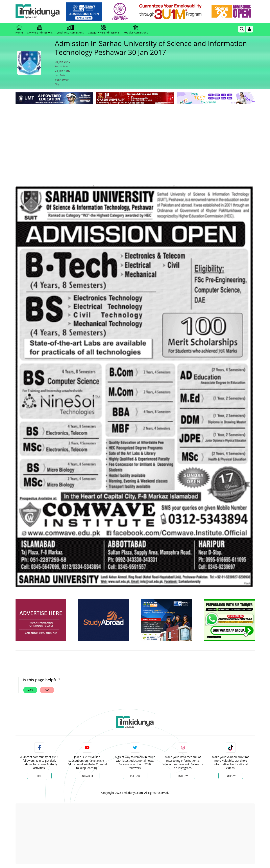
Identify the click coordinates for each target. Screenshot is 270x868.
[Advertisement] (135, 135)
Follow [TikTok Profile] (231, 776)
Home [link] (19, 29)
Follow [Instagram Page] (183, 776)
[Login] (249, 29)
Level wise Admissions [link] (70, 29)
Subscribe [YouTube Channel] (87, 776)
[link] (84, 12)
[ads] (41, 620)
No (47, 690)
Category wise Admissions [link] (104, 29)
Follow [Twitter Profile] (135, 776)
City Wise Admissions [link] (40, 29)
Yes (30, 690)
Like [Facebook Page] (39, 776)
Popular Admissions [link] (136, 29)
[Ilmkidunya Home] (38, 12)
